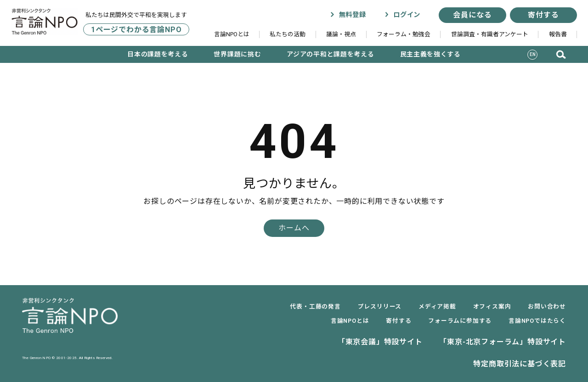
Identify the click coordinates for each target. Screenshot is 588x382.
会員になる (472, 15)
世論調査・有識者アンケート (490, 34)
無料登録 (348, 15)
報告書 (558, 34)
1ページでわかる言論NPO (136, 29)
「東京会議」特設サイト (380, 342)
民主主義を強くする (430, 54)
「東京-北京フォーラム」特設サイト (503, 342)
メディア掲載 (437, 306)
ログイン (402, 15)
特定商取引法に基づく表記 (520, 364)
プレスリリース (380, 306)
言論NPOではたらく (537, 321)
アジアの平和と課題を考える (330, 54)
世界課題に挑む (237, 54)
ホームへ (294, 228)
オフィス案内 (492, 306)
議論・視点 (341, 34)
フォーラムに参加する (460, 321)
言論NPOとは (232, 34)
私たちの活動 (288, 34)
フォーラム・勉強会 (404, 34)
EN (533, 54)
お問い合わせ (547, 306)
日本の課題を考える (158, 54)
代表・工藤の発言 (315, 306)
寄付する (543, 15)
